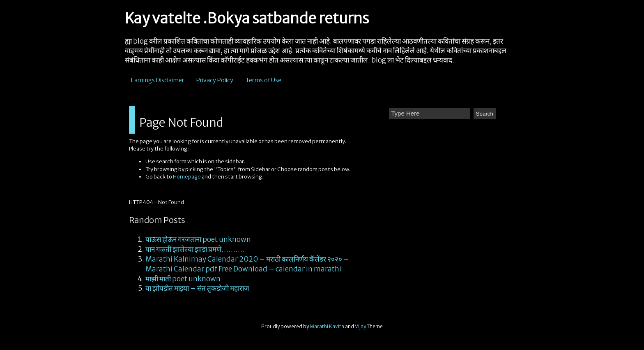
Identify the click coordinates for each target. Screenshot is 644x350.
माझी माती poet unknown (183, 279)
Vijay (361, 326)
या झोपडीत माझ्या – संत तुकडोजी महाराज (197, 288)
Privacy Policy (215, 80)
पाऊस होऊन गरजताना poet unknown (198, 239)
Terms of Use (263, 80)
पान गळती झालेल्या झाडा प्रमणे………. (195, 249)
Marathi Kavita (327, 326)
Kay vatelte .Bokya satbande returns (247, 19)
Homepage (187, 177)
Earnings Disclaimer (158, 80)
